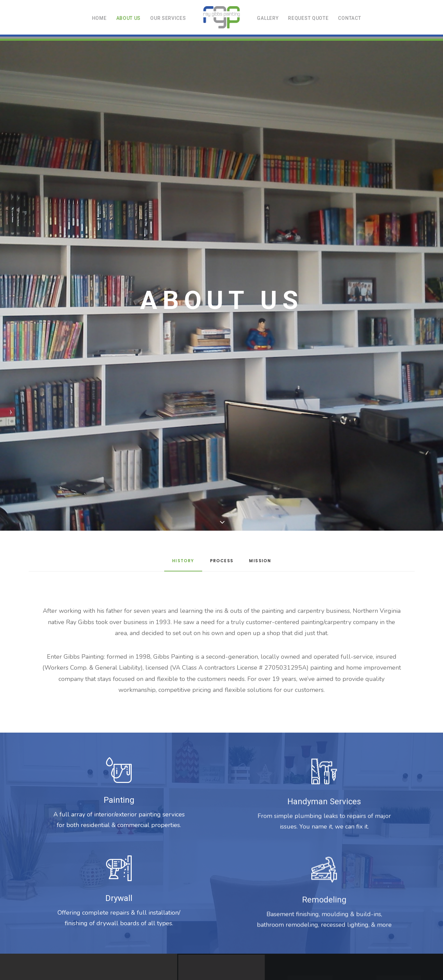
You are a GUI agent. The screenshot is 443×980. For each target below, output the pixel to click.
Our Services (168, 18)
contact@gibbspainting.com (256, 925)
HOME (175, 911)
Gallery (268, 18)
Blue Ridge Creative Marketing (246, 939)
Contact (349, 18)
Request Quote (308, 18)
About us (129, 18)
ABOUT (195, 911)
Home (99, 18)
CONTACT (264, 911)
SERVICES (218, 911)
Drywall (119, 545)
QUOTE (241, 911)
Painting (119, 447)
